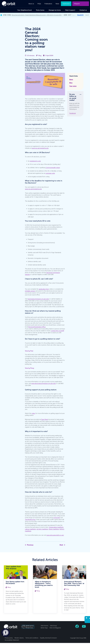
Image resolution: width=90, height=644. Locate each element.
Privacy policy (9, 639)
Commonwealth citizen (53, 169)
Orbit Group (53, 627)
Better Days (44, 629)
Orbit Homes (45, 627)
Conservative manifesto (56, 528)
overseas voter (50, 174)
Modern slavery (19, 639)
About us (31, 4)
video (33, 414)
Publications (48, 4)
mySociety (57, 519)
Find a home (40, 10)
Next (62, 546)
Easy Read (45, 420)
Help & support (70, 10)
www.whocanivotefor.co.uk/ (55, 536)
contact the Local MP (58, 332)
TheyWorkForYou (30, 521)
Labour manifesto (30, 530)
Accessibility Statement (12, 641)
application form (44, 290)
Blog (40, 57)
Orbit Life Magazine (55, 629)
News (71, 81)
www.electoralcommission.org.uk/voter (44, 385)
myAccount (66, 4)
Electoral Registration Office (37, 328)
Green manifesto (54, 530)
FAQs (39, 4)
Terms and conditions (32, 639)
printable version (30, 292)
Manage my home (55, 10)
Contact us (83, 10)
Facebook (73, 114)
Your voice (73, 87)
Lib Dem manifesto (42, 530)
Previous (29, 546)
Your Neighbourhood (24, 10)
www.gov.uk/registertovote (40, 149)
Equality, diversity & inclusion (48, 639)
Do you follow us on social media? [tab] (73, 98)
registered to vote (35, 162)
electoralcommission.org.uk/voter (38, 300)
